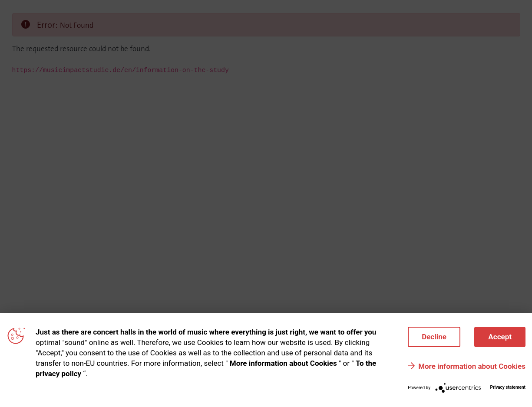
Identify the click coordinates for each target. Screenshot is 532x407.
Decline (434, 337)
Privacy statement (508, 387)
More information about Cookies (472, 366)
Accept (500, 337)
